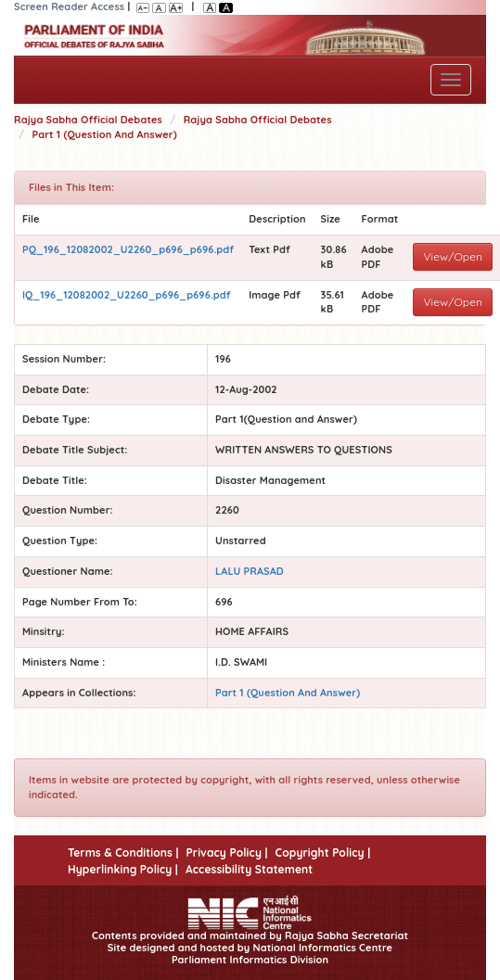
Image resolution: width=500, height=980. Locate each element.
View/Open (453, 256)
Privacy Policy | (226, 853)
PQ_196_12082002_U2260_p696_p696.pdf (128, 249)
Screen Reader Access (69, 6)
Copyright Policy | (323, 853)
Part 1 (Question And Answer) (105, 134)
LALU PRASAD (250, 571)
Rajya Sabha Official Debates (88, 120)
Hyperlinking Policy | (123, 869)
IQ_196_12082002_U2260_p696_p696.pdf (127, 295)
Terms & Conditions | (123, 853)
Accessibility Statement (249, 869)
